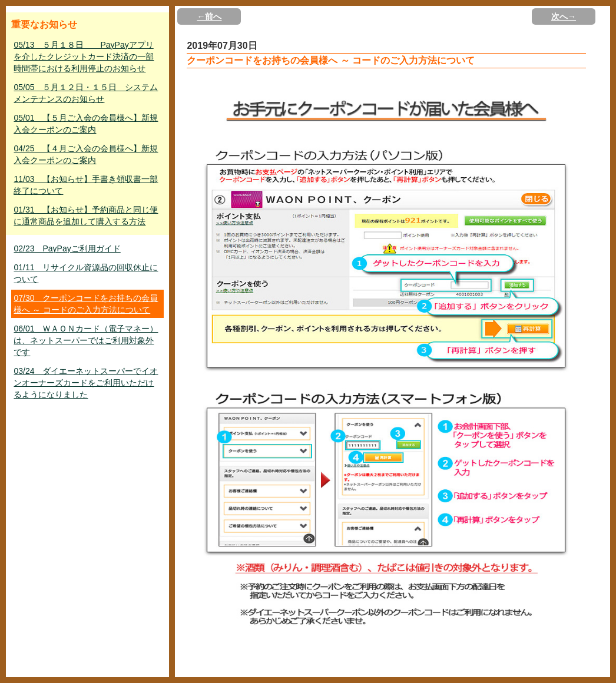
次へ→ (564, 16)
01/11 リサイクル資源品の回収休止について (86, 273)
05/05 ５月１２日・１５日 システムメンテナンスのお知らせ (86, 93)
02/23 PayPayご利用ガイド (67, 248)
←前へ (209, 16)
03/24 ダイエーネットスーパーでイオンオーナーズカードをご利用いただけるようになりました (86, 383)
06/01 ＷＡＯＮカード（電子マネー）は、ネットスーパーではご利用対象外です (86, 340)
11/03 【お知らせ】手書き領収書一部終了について (86, 185)
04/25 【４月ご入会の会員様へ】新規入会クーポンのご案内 (86, 154)
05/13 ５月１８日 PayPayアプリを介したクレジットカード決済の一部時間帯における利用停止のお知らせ (84, 57)
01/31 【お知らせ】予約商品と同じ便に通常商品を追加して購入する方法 (86, 215)
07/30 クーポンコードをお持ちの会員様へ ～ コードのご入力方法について (86, 304)
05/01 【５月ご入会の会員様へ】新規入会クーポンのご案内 (86, 124)
